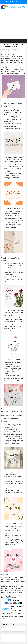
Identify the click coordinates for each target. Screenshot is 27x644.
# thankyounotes (15, 600)
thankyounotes (7, 51)
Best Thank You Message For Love (12, 412)
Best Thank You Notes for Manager (12, 415)
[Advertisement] (14, 25)
